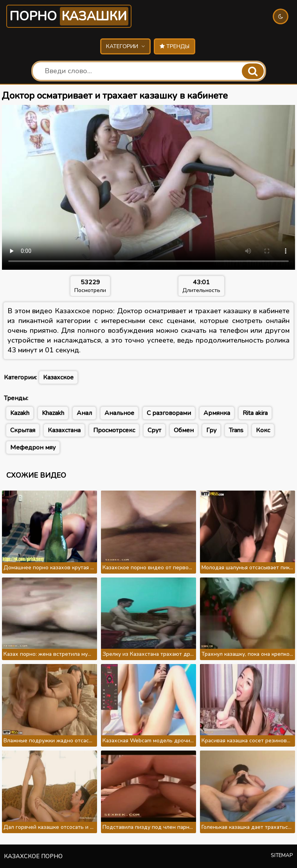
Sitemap (282, 855)
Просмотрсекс (114, 430)
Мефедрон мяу (33, 448)
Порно (69, 16)
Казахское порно (33, 856)
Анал (84, 413)
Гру (211, 430)
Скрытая (23, 430)
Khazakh (53, 413)
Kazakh (20, 413)
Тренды (175, 46)
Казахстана (64, 430)
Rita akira (255, 413)
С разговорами (169, 413)
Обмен (184, 430)
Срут (154, 430)
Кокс (263, 430)
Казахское (58, 377)
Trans (236, 430)
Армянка (217, 413)
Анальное (119, 413)
